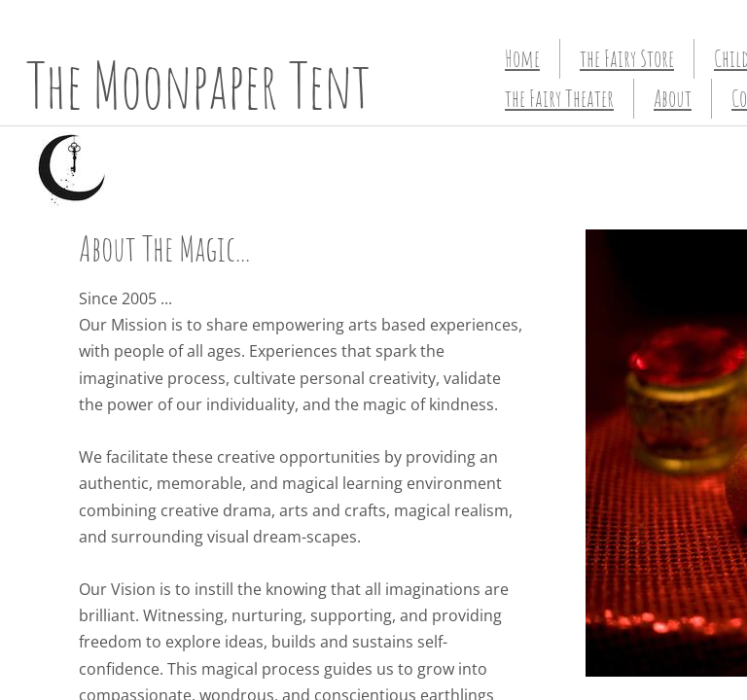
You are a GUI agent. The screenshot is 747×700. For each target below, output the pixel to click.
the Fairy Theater (559, 98)
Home (522, 58)
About (673, 98)
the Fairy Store (627, 58)
